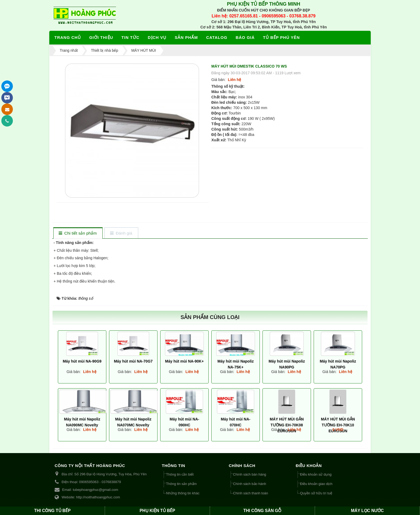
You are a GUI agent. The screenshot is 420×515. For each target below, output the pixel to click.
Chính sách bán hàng (250, 474)
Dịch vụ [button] (157, 37)
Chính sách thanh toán (251, 493)
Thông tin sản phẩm (181, 484)
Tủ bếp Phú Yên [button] (281, 37)
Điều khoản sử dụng (316, 474)
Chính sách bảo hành (250, 484)
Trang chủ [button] (68, 37)
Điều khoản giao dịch (316, 484)
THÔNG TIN (173, 466)
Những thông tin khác (183, 493)
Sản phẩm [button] (186, 37)
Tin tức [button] (130, 37)
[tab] (78, 233)
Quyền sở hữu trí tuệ (316, 493)
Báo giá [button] (245, 37)
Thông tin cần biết (180, 474)
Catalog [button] (217, 37)
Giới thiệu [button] (101, 37)
